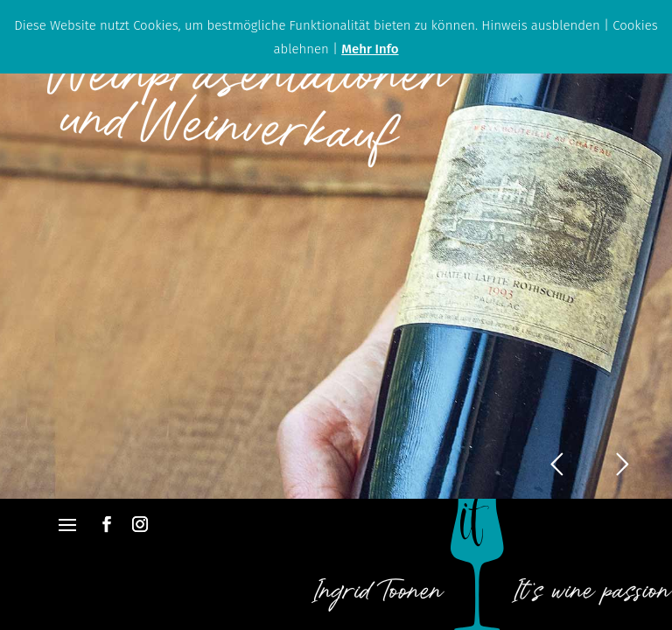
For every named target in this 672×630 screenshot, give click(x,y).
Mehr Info (370, 49)
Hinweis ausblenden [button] (541, 25)
